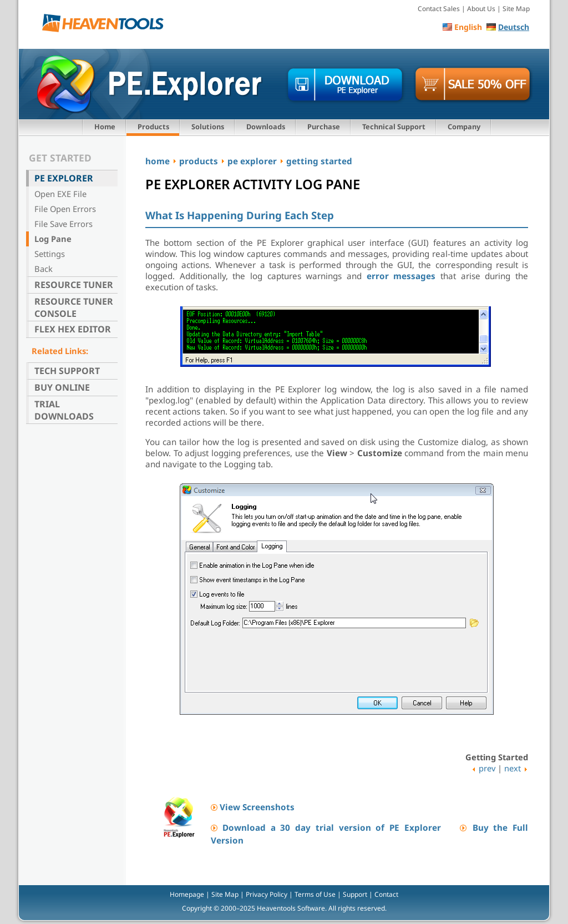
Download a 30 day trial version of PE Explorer (332, 827)
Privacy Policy (267, 894)
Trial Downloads (64, 410)
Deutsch (514, 27)
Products (153, 127)
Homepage (187, 894)
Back (44, 269)
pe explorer (252, 161)
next (513, 768)
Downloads (266, 127)
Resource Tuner (74, 285)
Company (464, 127)
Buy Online (62, 387)
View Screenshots (257, 807)
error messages (401, 276)
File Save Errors (64, 224)
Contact (386, 894)
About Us (481, 9)
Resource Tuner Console (74, 307)
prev (487, 768)
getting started (319, 161)
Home (105, 127)
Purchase (324, 127)
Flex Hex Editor (73, 329)
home (158, 161)
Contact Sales (439, 9)
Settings (50, 254)
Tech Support (67, 371)
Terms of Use (315, 894)
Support (355, 894)
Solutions (208, 127)
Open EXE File (60, 194)
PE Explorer (64, 178)
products (199, 161)
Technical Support (394, 127)
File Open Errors (65, 209)
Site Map (516, 9)
